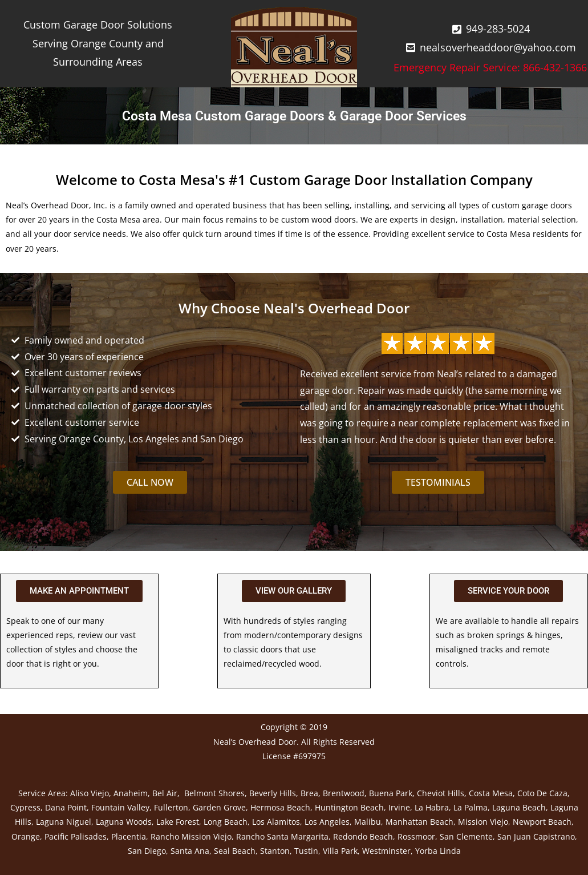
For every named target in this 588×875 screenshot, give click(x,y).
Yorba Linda (438, 851)
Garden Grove (219, 807)
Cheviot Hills (441, 793)
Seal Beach (235, 851)
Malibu (368, 822)
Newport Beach (542, 822)
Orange (26, 836)
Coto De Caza (542, 793)
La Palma (471, 807)
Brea (309, 793)
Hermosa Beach (280, 807)
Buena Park (391, 793)
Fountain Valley (120, 807)
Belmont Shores (214, 793)
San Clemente (466, 836)
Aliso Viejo (90, 793)
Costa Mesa (491, 793)
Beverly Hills (273, 793)
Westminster (386, 851)
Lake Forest (178, 822)
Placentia (129, 836)
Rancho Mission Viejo (191, 836)
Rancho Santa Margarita (282, 836)
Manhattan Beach (419, 822)
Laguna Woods (124, 822)
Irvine (399, 807)
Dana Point (66, 807)
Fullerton (171, 807)
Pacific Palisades (76, 836)
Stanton (275, 851)
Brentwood (344, 793)
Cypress (25, 807)
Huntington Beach (349, 807)
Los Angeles (327, 822)
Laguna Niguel (64, 822)
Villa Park (340, 851)
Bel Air (165, 793)
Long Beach (226, 822)
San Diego (147, 851)
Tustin (306, 851)
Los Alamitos (276, 822)
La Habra (432, 807)
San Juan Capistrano (536, 836)
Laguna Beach (519, 807)
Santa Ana (190, 851)
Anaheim (131, 793)
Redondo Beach (363, 836)
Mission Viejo (483, 822)
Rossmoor (416, 836)
